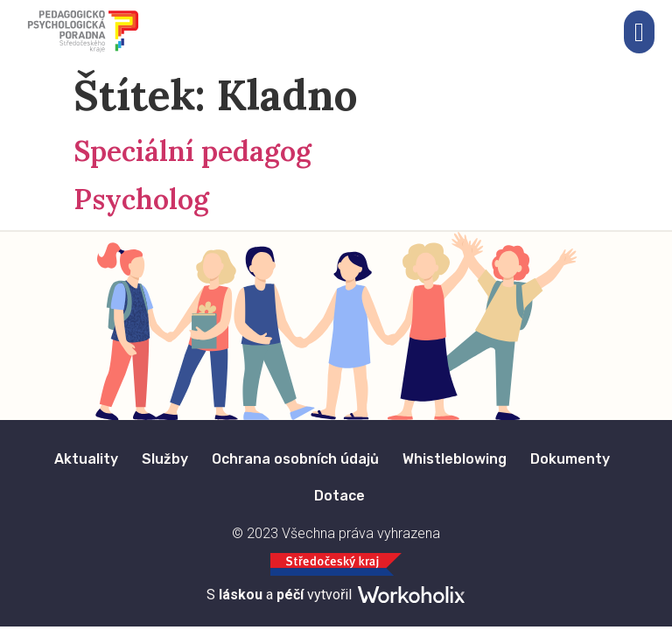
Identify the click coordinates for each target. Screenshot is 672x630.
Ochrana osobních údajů (295, 459)
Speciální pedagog (192, 151)
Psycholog (141, 199)
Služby (165, 459)
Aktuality (86, 459)
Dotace (339, 496)
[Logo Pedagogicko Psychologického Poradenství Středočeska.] (83, 31)
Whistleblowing (455, 459)
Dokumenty (570, 459)
